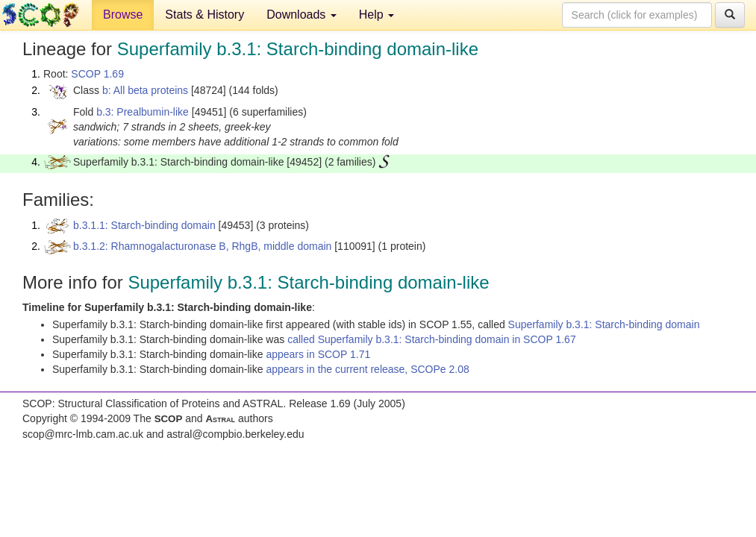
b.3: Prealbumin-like (143, 112)
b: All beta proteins (145, 90)
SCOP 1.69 (97, 74)
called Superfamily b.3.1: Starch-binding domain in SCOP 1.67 (432, 339)
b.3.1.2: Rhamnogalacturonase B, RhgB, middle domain (202, 246)
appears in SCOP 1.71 (318, 354)
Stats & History (204, 15)
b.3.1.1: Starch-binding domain (144, 225)
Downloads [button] (302, 15)
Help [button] (377, 15)
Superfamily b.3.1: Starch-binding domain (604, 324)
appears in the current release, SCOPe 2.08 (367, 369)
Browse (123, 15)
